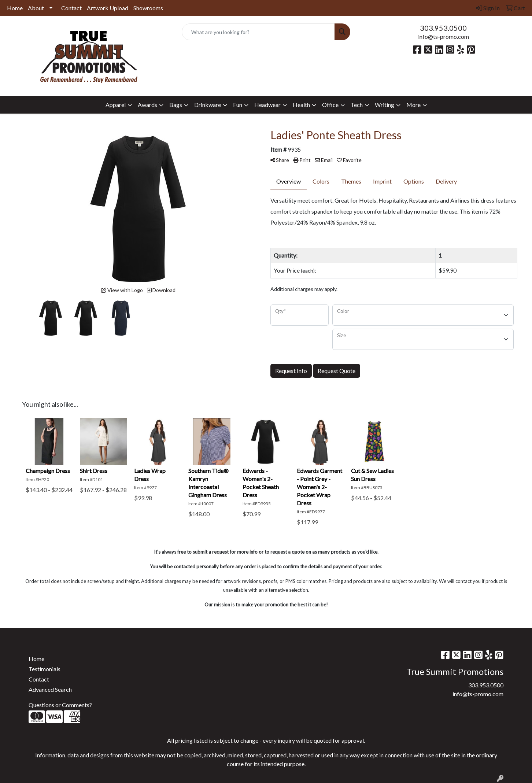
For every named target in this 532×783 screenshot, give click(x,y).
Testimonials (45, 669)
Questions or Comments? (60, 705)
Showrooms (148, 8)
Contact (71, 8)
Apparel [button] (116, 105)
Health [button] (301, 105)
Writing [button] (385, 105)
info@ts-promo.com (444, 36)
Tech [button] (357, 105)
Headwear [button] (267, 105)
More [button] (413, 105)
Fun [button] (238, 105)
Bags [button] (176, 105)
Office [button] (330, 105)
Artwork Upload (108, 8)
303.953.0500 (443, 28)
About (36, 8)
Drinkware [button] (208, 105)
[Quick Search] (258, 32)
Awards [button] (147, 105)
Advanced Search (50, 689)
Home (15, 8)
